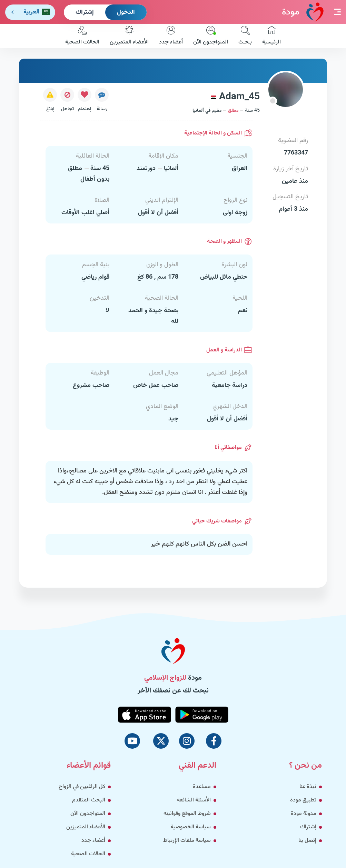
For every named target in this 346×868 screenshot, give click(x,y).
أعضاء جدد (171, 36)
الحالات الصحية (82, 36)
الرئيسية (271, 36)
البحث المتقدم (89, 800)
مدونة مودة (304, 814)
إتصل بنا (307, 841)
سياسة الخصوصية (191, 827)
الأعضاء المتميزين (129, 36)
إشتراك (85, 12)
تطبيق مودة (303, 800)
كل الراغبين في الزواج (82, 787)
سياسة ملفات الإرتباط (187, 841)
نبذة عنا (308, 787)
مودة (303, 12)
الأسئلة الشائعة (194, 800)
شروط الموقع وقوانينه (187, 814)
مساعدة (202, 787)
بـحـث (245, 36)
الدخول (126, 12)
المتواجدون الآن (211, 36)
